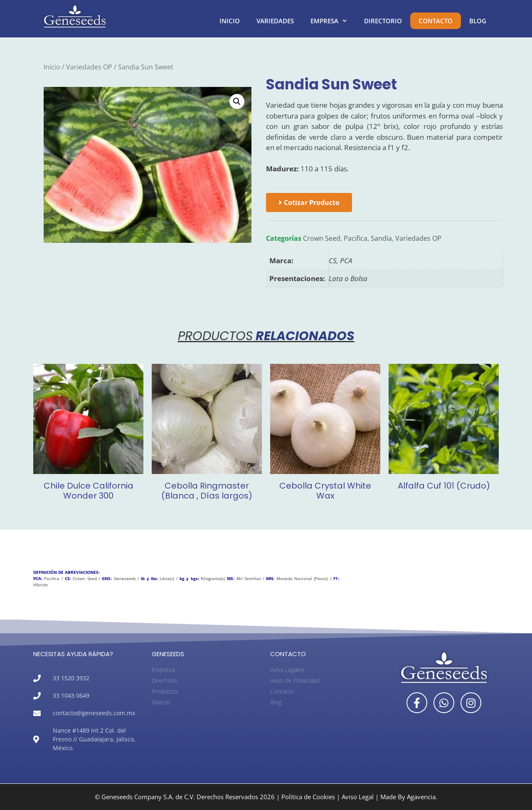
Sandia (381, 238)
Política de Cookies (308, 797)
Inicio (230, 21)
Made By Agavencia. (409, 797)
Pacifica (356, 238)
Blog (478, 21)
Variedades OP (89, 67)
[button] (237, 101)
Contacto (436, 21)
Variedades (275, 21)
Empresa (333, 21)
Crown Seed (322, 238)
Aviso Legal (358, 797)
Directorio (383, 21)
